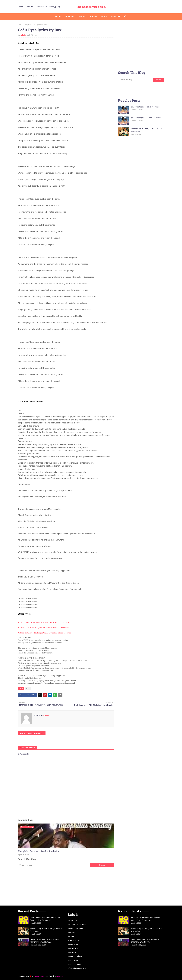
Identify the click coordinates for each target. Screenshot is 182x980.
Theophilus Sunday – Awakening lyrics (38, 851)
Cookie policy (41, 7)
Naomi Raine (74, 960)
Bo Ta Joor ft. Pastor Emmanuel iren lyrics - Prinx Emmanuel (45, 919)
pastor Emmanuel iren (77, 968)
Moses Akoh (74, 948)
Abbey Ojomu (74, 921)
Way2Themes (39, 976)
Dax (25, 25)
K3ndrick (72, 932)
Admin (23, 35)
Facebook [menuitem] (116, 17)
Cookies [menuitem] (82, 17)
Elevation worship (76, 929)
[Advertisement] (66, 886)
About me (29, 7)
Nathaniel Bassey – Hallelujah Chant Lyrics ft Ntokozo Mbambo (44, 633)
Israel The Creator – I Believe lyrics (145, 107)
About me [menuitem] (69, 17)
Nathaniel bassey (76, 964)
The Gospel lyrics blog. (91, 7)
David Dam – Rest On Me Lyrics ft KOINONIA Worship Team (45, 941)
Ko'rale (72, 936)
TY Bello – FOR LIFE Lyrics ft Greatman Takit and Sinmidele (44, 628)
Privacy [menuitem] (93, 17)
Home (20, 7)
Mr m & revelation (76, 956)
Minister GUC (74, 944)
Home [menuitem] (58, 17)
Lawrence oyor (75, 940)
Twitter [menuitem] (104, 17)
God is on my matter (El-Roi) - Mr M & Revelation (146, 130)
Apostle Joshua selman (78, 925)
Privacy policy (55, 7)
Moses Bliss (74, 952)
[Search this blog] (54, 865)
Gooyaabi (60, 976)
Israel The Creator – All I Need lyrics (146, 118)
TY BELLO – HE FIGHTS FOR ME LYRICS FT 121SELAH (43, 622)
